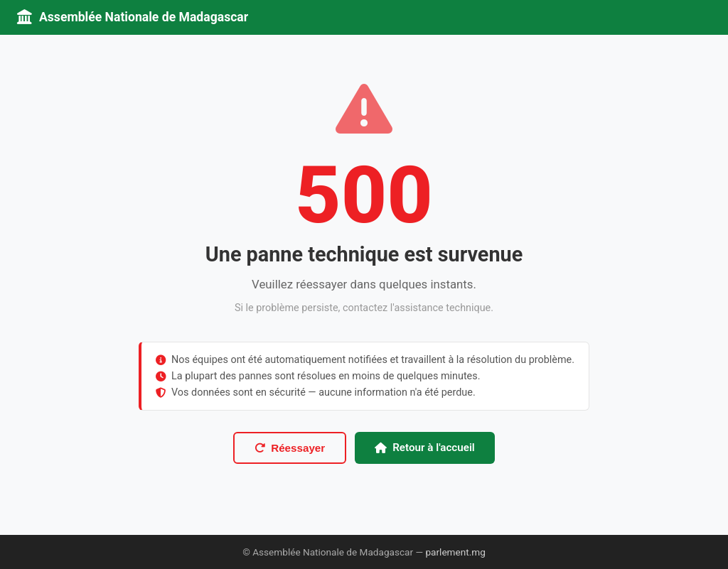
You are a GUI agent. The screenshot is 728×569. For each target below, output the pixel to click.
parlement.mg (455, 552)
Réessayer (290, 448)
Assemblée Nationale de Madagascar (133, 17)
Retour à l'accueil (425, 448)
